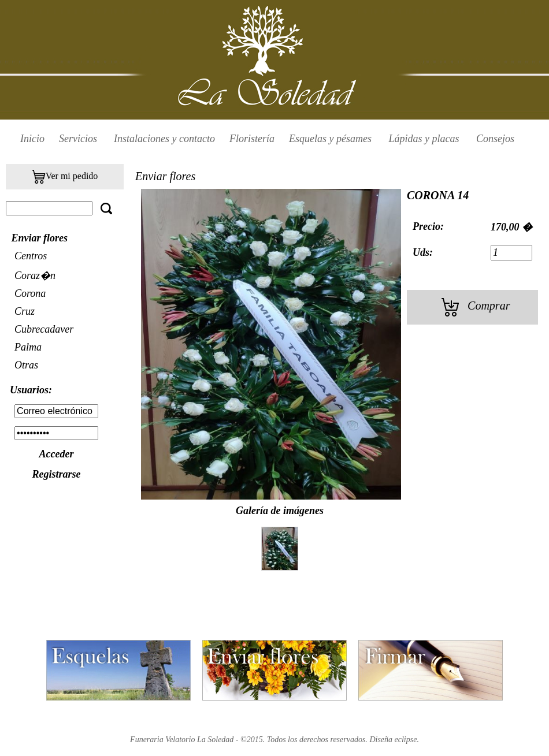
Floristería (252, 139)
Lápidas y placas (425, 139)
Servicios (78, 139)
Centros (31, 256)
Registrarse (56, 474)
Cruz (25, 311)
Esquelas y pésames (331, 139)
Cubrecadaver (44, 329)
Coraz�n (35, 275)
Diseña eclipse (393, 740)
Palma (28, 347)
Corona (30, 293)
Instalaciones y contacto (164, 139)
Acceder (57, 454)
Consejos (495, 139)
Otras (26, 365)
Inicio (32, 139)
